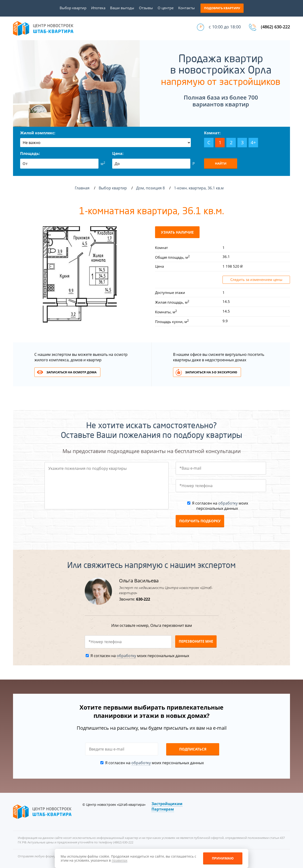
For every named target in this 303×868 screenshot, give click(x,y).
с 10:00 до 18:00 (225, 27)
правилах (120, 860)
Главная (82, 188)
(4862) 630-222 (275, 27)
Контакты (187, 8)
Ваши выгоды (122, 8)
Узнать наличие (177, 232)
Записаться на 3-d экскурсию (211, 372)
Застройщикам (167, 804)
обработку (228, 503)
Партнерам (163, 809)
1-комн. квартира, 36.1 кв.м (199, 188)
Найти (221, 163)
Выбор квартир (73, 8)
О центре (166, 8)
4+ (253, 142)
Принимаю (223, 858)
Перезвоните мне (196, 641)
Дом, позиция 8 (151, 188)
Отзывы (146, 8)
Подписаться (193, 749)
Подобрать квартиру (222, 8)
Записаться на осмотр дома (71, 372)
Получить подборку (200, 521)
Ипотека (98, 8)
